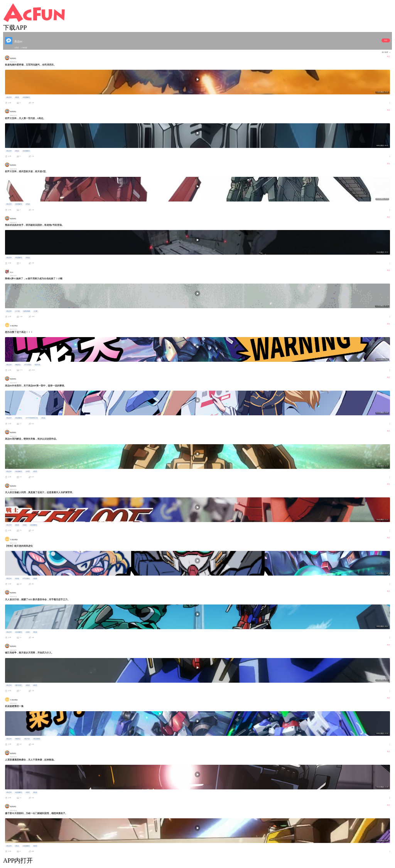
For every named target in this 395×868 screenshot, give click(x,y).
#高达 (17, 846)
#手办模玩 (28, 365)
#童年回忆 (19, 685)
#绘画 (17, 579)
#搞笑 (35, 472)
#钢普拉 (18, 365)
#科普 (28, 472)
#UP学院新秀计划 (32, 418)
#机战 (17, 97)
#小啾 (36, 311)
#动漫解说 (26, 97)
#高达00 (9, 97)
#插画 (35, 579)
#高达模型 (37, 739)
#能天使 (37, 365)
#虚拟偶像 (27, 311)
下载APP (15, 28)
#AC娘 (17, 311)
